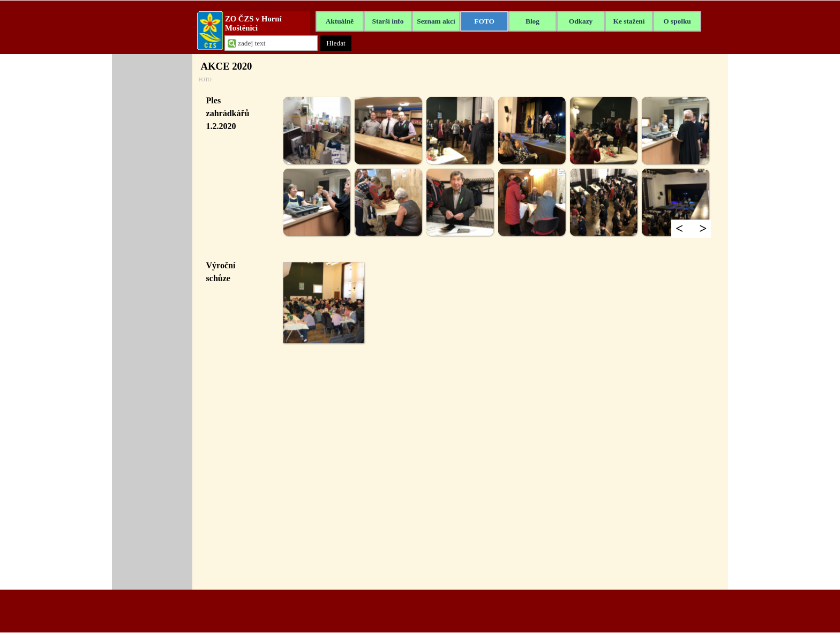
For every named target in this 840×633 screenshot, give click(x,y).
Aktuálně (340, 21)
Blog (532, 21)
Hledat (336, 43)
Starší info (388, 21)
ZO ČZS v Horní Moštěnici (254, 23)
